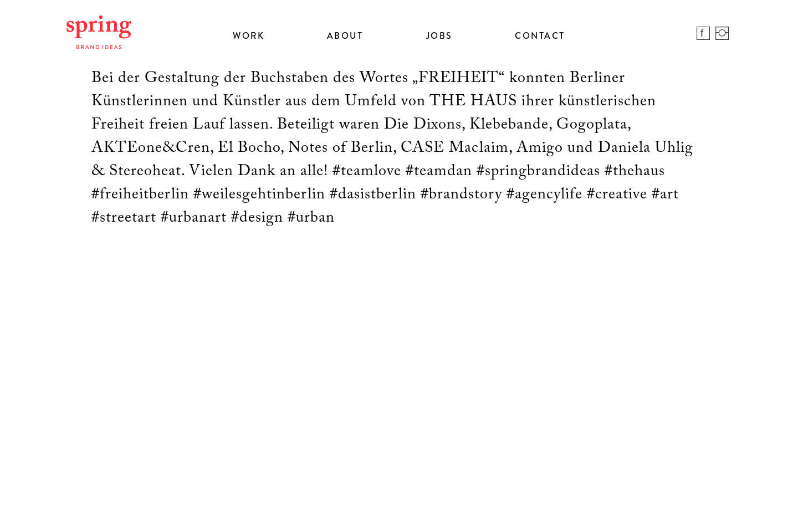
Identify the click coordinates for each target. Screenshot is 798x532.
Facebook (703, 33)
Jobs (439, 35)
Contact (540, 35)
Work (249, 35)
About (345, 35)
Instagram (722, 33)
